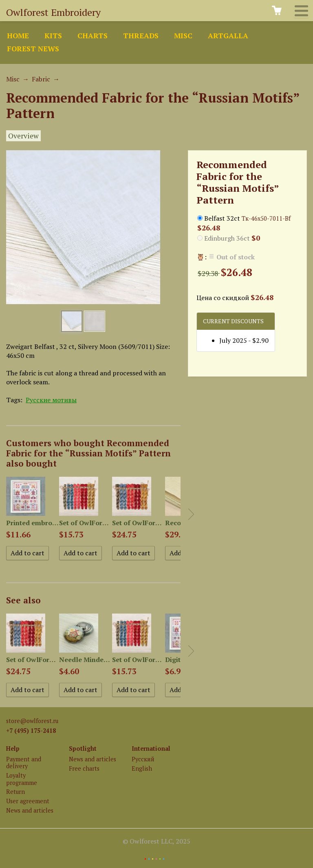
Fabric (41, 79)
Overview (23, 136)
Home (18, 36)
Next (191, 514)
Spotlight (83, 749)
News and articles (30, 810)
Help (13, 749)
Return (15, 792)
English (142, 768)
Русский (143, 759)
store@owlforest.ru (32, 721)
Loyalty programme (22, 779)
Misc (183, 36)
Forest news (33, 49)
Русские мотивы (51, 400)
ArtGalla (228, 36)
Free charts (84, 768)
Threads (141, 36)
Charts (93, 36)
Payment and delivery (24, 763)
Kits (53, 36)
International (151, 749)
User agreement (28, 801)
